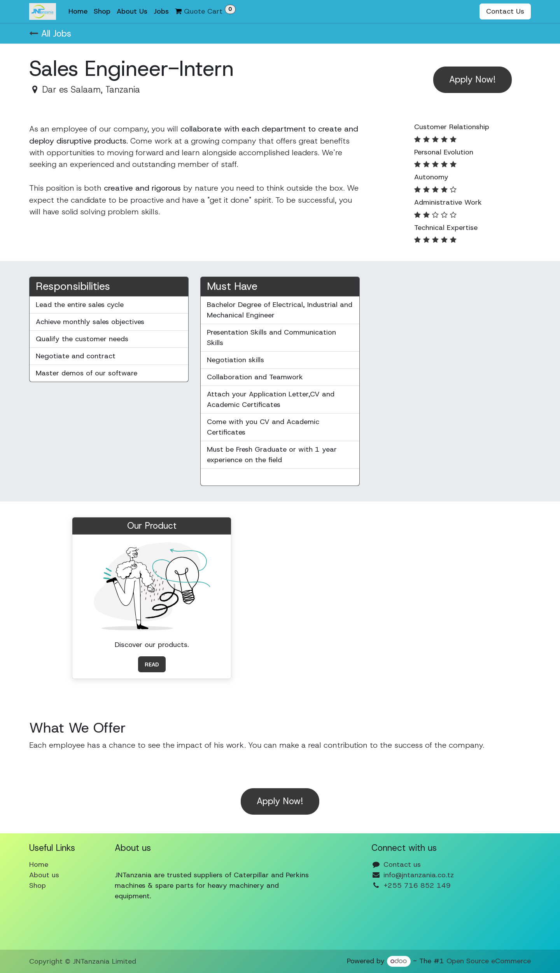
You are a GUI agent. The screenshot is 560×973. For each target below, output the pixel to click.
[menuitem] (78, 11)
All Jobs (50, 33)
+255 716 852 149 (417, 885)
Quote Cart (206, 10)
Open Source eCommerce (489, 961)
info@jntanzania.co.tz (419, 875)
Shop (38, 885)
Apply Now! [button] (472, 79)
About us (44, 875)
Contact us (402, 864)
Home (39, 864)
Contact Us (505, 11)
